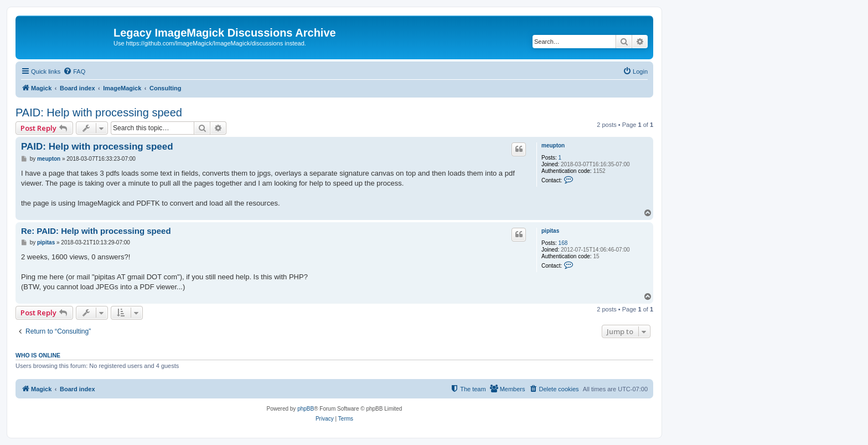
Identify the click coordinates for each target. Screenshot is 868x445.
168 (563, 243)
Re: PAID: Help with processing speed (96, 231)
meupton (553, 145)
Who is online (38, 355)
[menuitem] (74, 71)
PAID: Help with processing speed (99, 112)
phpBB (306, 409)
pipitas (550, 231)
